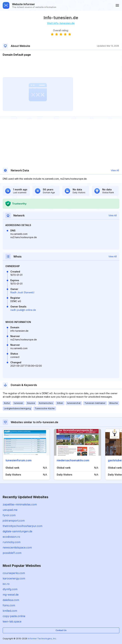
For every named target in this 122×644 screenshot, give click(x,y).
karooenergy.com (14, 578)
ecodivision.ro (11, 537)
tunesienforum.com (18, 460)
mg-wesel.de (11, 595)
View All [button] (115, 170)
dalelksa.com (11, 600)
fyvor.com (9, 515)
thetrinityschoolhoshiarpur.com (23, 526)
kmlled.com (10, 611)
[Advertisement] (61, 67)
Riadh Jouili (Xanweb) (22, 292)
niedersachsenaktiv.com (73, 460)
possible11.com (12, 553)
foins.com (9, 605)
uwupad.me (10, 510)
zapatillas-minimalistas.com (20, 504)
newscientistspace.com (17, 547)
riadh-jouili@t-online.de (23, 310)
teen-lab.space (12, 621)
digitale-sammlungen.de (17, 531)
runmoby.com (12, 542)
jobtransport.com (14, 521)
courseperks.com (14, 573)
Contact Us (61, 630)
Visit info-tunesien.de (61, 23)
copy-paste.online (14, 616)
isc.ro (6, 584)
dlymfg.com (10, 589)
